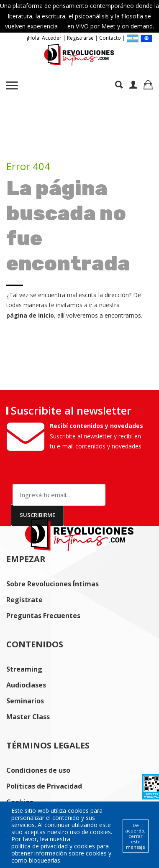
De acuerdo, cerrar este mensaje (136, 836)
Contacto (110, 38)
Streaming (24, 669)
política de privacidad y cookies (53, 846)
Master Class (28, 717)
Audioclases (26, 685)
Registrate (24, 600)
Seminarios (25, 701)
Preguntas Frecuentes (43, 616)
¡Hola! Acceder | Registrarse (60, 38)
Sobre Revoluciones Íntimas (53, 584)
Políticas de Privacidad (44, 786)
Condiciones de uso (38, 770)
